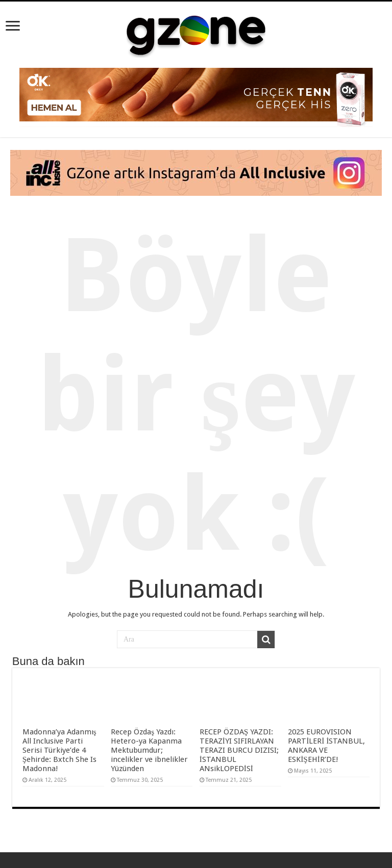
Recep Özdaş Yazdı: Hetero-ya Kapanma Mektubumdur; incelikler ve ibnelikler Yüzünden (149, 750)
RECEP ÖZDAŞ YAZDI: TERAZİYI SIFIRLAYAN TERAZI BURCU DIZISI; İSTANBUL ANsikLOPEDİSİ (239, 750)
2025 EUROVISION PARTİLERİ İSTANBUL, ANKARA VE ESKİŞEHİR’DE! (326, 746)
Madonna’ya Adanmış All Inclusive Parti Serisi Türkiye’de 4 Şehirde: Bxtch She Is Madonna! (59, 750)
